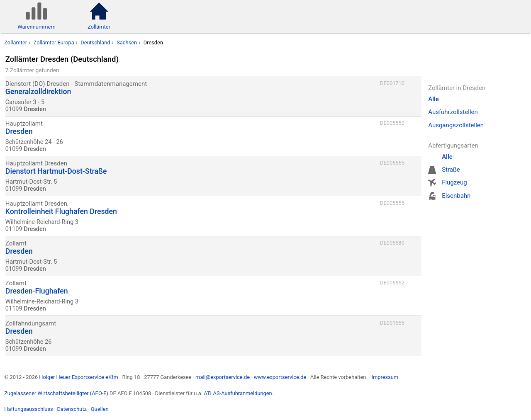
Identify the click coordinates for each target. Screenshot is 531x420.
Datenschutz (72, 409)
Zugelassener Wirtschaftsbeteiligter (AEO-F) (56, 393)
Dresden (153, 42)
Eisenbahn (456, 196)
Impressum (385, 377)
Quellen (100, 409)
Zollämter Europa (54, 42)
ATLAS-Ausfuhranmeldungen (238, 393)
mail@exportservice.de (223, 377)
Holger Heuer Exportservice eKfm (78, 377)
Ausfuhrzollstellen (453, 112)
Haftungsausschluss (28, 409)
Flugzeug (454, 182)
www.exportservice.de (280, 377)
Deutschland (95, 42)
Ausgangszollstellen (456, 125)
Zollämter (16, 42)
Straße (451, 170)
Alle (434, 99)
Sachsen (127, 42)
